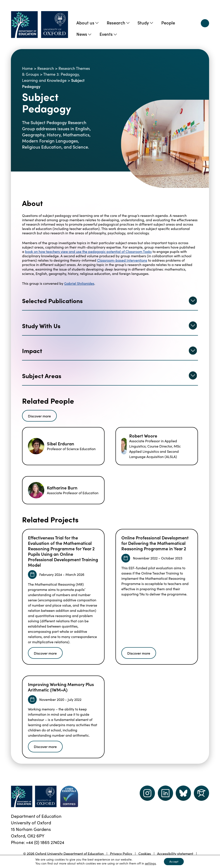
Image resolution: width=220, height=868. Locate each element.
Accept (174, 861)
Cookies (145, 853)
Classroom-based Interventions (122, 260)
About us (87, 22)
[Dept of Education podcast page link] (183, 793)
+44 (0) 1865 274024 (45, 842)
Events (108, 34)
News (84, 34)
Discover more (39, 416)
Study (145, 22)
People (168, 22)
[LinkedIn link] (165, 793)
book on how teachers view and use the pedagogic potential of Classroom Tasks (88, 251)
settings (149, 863)
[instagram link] (147, 793)
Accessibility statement (175, 853)
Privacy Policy (121, 853)
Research (118, 22)
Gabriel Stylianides (79, 283)
